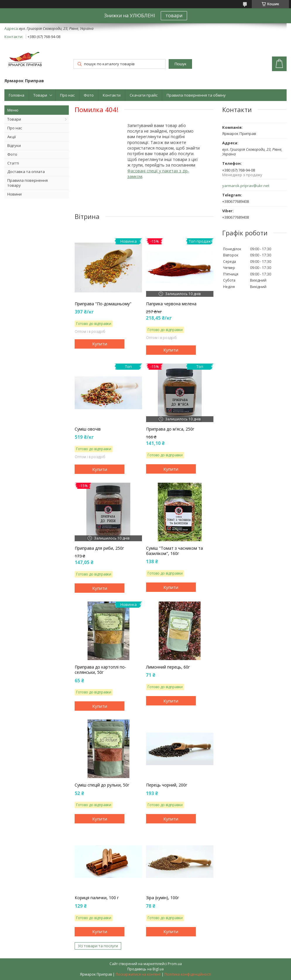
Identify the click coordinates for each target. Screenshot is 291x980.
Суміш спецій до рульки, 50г (102, 785)
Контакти (112, 95)
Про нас (67, 95)
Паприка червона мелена (171, 304)
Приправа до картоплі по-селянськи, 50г (100, 670)
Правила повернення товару (28, 183)
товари (174, 16)
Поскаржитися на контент (138, 974)
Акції (12, 137)
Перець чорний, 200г (167, 785)
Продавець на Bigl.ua (145, 969)
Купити (100, 344)
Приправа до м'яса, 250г (170, 429)
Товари (40, 95)
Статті (13, 163)
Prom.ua (175, 964)
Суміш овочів (88, 429)
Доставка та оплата (26, 172)
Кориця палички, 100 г (97, 898)
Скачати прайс (144, 95)
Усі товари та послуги (98, 946)
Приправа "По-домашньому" (103, 304)
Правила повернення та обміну (196, 95)
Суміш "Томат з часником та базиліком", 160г (174, 551)
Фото (89, 95)
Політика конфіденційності (188, 974)
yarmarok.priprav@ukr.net (246, 186)
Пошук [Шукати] (180, 64)
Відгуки (14, 145)
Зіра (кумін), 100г (163, 898)
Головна (17, 95)
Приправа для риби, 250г (99, 548)
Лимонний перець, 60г (168, 667)
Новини (14, 194)
